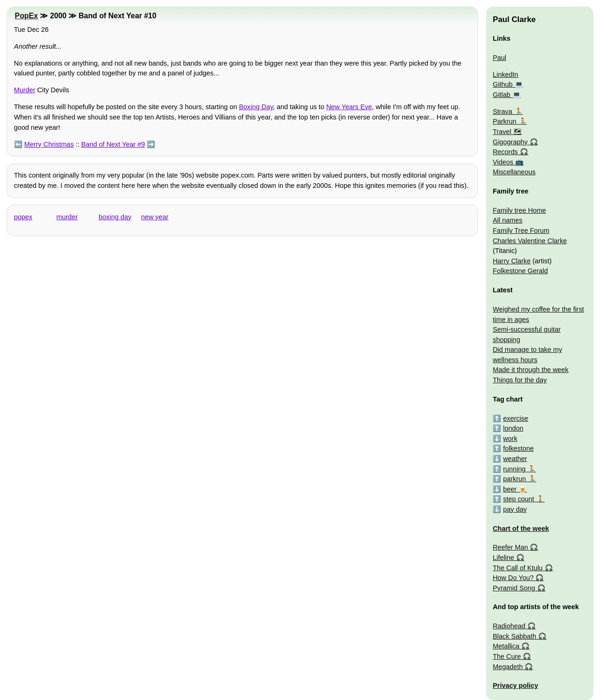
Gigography (510, 142)
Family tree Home (519, 210)
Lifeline (503, 558)
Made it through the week (531, 370)
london (513, 428)
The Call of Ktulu (517, 568)
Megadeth (508, 667)
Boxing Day (256, 107)
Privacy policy (515, 685)
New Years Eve (349, 107)
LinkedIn (505, 74)
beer (510, 489)
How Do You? (513, 578)
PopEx (26, 16)
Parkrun (504, 121)
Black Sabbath (514, 636)
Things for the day (520, 380)
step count (518, 499)
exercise (516, 418)
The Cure (507, 656)
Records (505, 152)
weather (515, 459)
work (510, 439)
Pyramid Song (514, 588)
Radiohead (509, 626)
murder (67, 217)
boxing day (115, 217)
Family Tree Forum (521, 231)
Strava (502, 112)
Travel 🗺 (507, 132)
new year (155, 217)
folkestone (518, 448)
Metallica (506, 646)
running (514, 469)
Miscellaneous (514, 172)
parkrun (514, 479)
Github (502, 84)
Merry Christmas (49, 144)
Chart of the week (521, 529)
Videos (503, 162)
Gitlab (502, 95)
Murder (25, 90)
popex (23, 217)
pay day (515, 509)
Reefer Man (510, 547)
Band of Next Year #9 (113, 144)
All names (507, 220)
